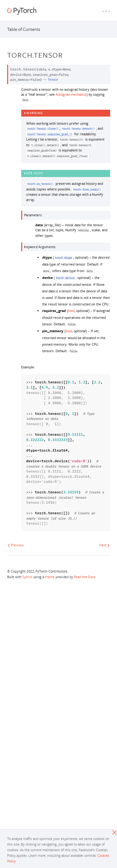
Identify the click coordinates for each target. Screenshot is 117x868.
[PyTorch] (22, 11)
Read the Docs (85, 577)
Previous (16, 545)
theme (50, 577)
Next (105, 545)
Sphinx (27, 577)
